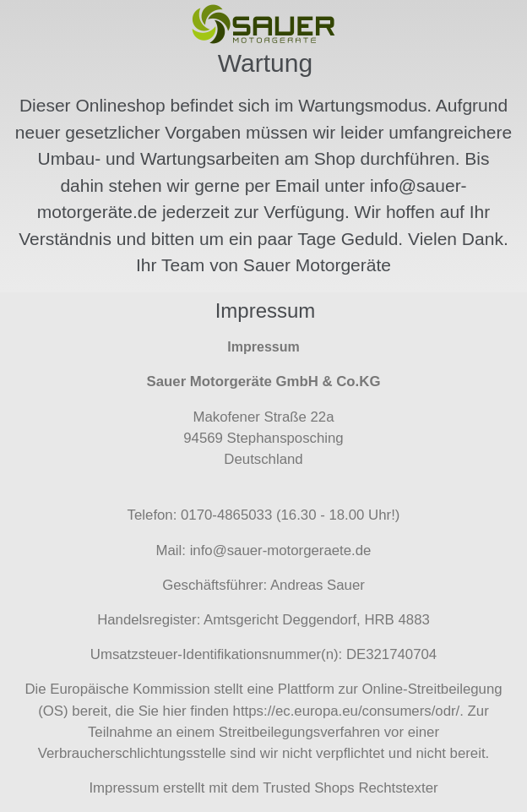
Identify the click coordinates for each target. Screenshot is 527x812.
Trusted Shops (309, 788)
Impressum (124, 788)
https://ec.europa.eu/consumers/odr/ (347, 711)
